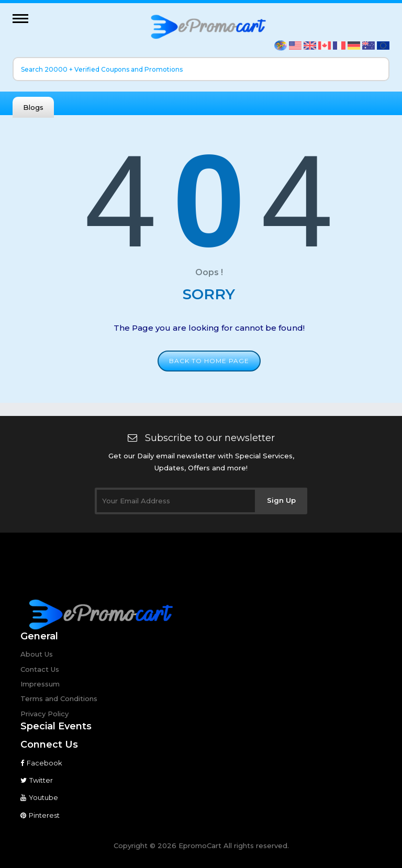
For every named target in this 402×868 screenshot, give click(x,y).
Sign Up (281, 500)
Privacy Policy (44, 714)
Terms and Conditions (59, 698)
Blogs (33, 107)
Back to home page (209, 361)
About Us (37, 654)
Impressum (40, 684)
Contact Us (40, 669)
